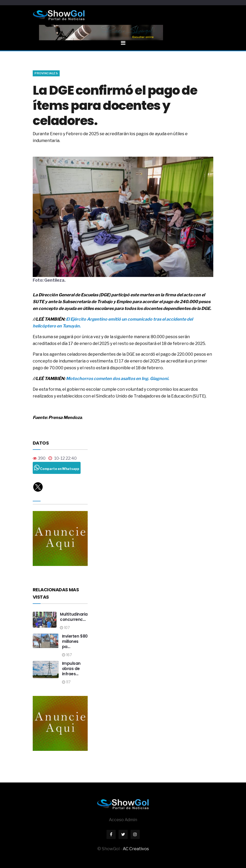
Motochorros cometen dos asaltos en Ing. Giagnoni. (117, 379)
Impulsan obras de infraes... (71, 669)
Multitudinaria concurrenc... (74, 617)
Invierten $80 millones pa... (75, 641)
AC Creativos (136, 849)
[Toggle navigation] (123, 35)
